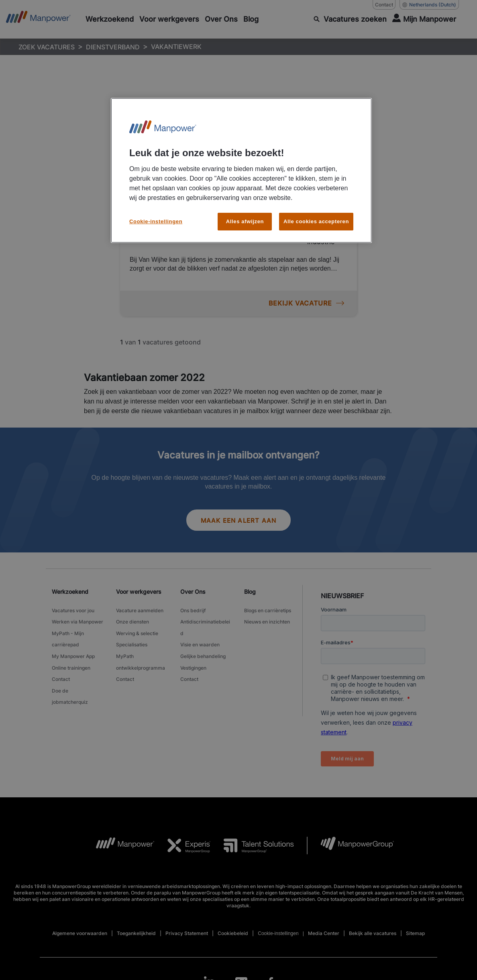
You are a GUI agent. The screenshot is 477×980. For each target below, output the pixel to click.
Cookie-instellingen (156, 221)
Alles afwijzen (245, 221)
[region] (241, 170)
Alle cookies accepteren (316, 221)
